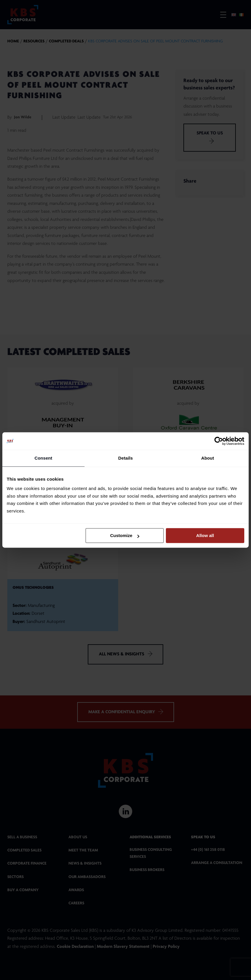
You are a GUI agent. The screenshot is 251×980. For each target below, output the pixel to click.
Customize (125, 535)
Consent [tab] (43, 458)
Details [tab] (125, 458)
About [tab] (208, 458)
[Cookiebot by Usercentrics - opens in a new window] (219, 441)
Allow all (205, 535)
